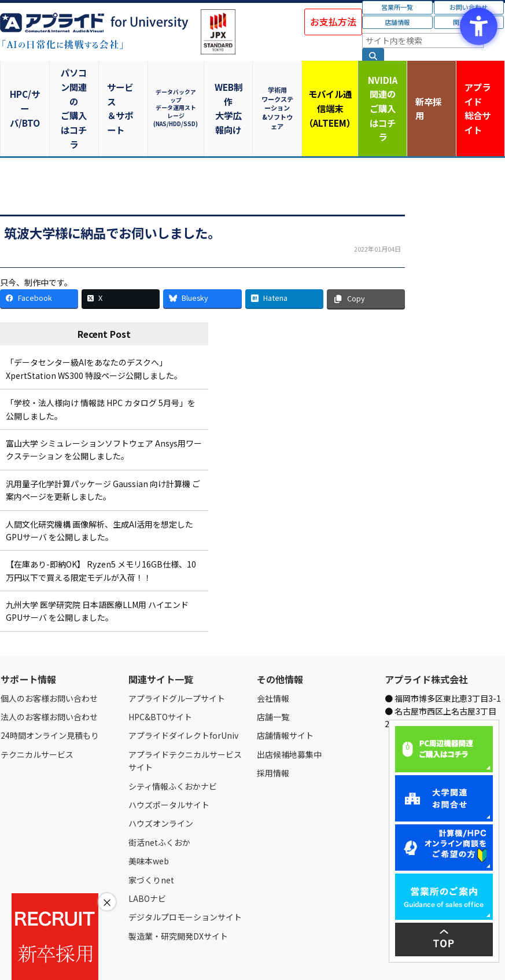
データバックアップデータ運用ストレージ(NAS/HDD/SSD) (177, 84)
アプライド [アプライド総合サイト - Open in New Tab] (480, 85)
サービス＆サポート (126, 84)
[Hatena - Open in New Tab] (284, 251)
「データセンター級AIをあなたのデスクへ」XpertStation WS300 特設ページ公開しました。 (94, 322)
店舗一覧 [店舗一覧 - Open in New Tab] (273, 670)
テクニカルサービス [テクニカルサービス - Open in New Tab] (37, 707)
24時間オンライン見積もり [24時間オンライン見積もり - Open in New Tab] (50, 688)
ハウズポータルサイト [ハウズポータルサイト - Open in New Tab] (169, 758)
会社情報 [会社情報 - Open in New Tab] (273, 651)
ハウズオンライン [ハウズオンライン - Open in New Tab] (161, 776)
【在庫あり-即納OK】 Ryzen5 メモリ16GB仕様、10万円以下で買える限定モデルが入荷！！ (101, 524)
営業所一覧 (397, 7)
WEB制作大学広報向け (227, 84)
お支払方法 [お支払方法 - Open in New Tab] (333, 21)
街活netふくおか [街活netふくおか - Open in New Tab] (159, 795)
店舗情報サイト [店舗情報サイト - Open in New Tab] (285, 688)
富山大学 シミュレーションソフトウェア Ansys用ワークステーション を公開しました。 (104, 403)
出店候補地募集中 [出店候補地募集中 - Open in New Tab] (289, 707)
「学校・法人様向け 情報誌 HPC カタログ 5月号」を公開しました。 (101, 362)
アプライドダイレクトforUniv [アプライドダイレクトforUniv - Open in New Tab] (183, 688)
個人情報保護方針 (219, 958)
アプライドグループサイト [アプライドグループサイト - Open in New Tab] (177, 651)
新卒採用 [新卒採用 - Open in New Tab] (430, 84)
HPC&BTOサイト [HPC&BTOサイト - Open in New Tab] (160, 670)
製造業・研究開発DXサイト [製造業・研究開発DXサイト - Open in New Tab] (178, 889)
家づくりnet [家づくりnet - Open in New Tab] (151, 832)
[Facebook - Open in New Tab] (39, 251)
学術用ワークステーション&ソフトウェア (278, 84)
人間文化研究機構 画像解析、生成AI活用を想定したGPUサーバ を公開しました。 (99, 483)
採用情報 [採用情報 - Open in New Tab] (273, 726)
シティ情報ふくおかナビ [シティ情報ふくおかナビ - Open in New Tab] (173, 739)
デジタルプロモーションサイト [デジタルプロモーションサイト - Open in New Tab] (185, 870)
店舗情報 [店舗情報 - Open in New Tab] (397, 22)
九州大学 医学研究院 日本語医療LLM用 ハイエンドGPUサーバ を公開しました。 (97, 564)
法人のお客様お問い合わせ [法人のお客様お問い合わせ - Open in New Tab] (49, 670)
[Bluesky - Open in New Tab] (202, 251)
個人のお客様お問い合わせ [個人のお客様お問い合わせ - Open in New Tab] (49, 651)
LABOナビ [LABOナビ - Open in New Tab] (147, 852)
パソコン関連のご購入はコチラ (76, 84)
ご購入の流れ (166, 958)
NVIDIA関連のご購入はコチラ (379, 84)
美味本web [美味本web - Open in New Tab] (149, 814)
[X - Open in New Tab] (121, 251)
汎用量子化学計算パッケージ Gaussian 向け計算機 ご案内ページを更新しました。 (103, 443)
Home (10, 958)
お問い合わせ (120, 958)
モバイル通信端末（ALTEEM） (329, 84)
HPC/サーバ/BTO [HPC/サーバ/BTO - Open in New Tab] (26, 84)
